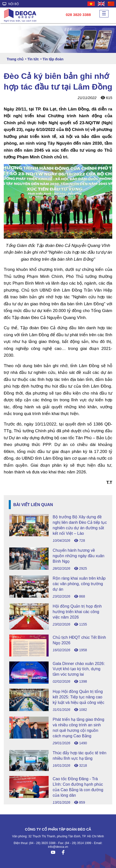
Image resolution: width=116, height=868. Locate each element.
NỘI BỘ (11, 4)
